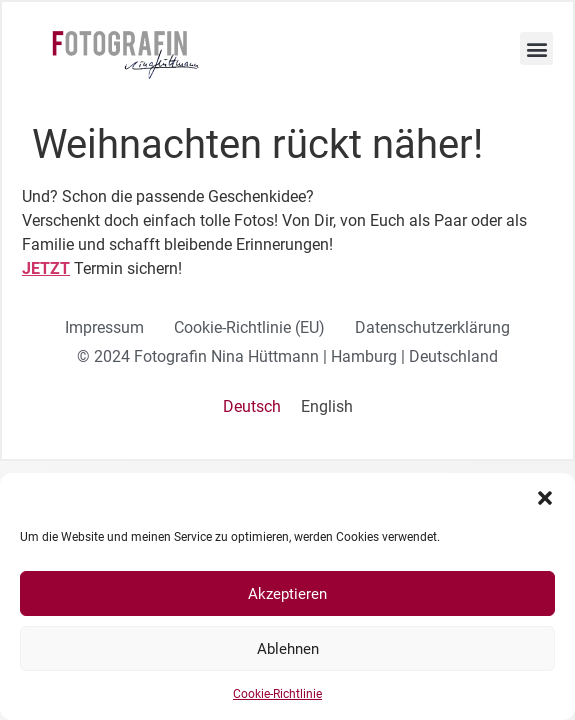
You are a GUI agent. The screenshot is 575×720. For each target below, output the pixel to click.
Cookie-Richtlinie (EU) (249, 327)
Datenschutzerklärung (432, 327)
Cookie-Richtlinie (277, 694)
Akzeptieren (287, 594)
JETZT (46, 268)
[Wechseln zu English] (327, 407)
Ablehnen (288, 649)
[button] (545, 498)
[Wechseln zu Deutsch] (252, 407)
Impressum (104, 327)
